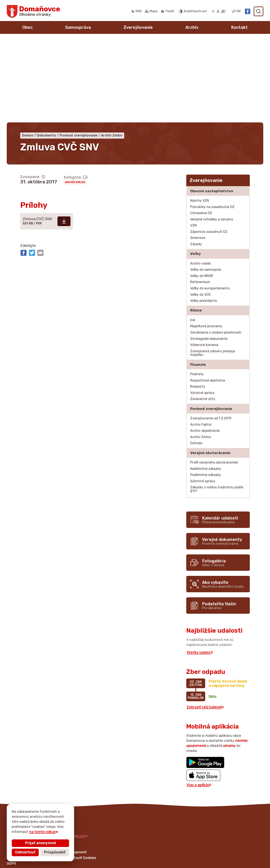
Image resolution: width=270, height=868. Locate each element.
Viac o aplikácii (199, 702)
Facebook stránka (209, 859)
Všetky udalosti (200, 570)
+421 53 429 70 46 (210, 849)
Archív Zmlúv (75, 100)
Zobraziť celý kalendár (205, 625)
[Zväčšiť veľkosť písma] (223, 11)
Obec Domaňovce (49, 757)
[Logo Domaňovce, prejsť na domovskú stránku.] (33, 11)
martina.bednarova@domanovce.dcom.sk (228, 854)
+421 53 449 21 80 (209, 845)
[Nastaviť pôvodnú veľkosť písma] (218, 11)
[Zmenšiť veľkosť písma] (213, 11)
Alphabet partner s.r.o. (69, 753)
